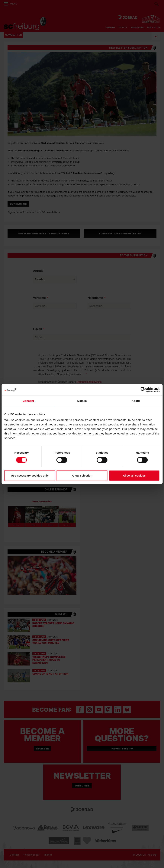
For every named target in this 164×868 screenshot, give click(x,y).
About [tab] (136, 401)
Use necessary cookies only (30, 476)
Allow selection (82, 476)
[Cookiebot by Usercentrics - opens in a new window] (143, 390)
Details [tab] (82, 401)
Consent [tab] (28, 401)
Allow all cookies (134, 476)
